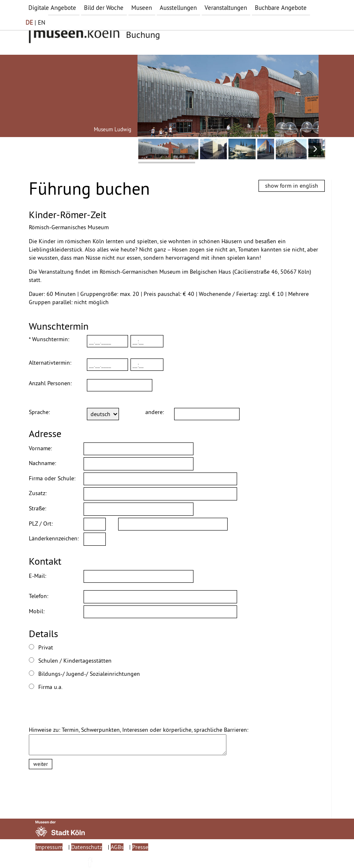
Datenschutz (87, 847)
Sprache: (39, 412)
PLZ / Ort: (41, 524)
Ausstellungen (178, 8)
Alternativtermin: (50, 363)
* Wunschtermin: (49, 339)
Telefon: (38, 596)
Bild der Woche (104, 8)
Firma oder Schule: (52, 478)
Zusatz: (38, 493)
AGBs (117, 847)
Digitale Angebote (52, 8)
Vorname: (40, 448)
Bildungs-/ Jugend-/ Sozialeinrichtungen (47, 674)
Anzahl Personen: (50, 383)
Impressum (49, 847)
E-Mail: (37, 576)
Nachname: (42, 463)
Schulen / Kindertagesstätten (47, 661)
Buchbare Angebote (281, 8)
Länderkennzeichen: (54, 538)
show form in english (292, 186)
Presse (140, 847)
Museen (142, 8)
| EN (35, 22)
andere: (153, 412)
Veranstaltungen (226, 8)
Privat (41, 647)
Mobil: (37, 611)
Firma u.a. (46, 687)
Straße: (37, 508)
